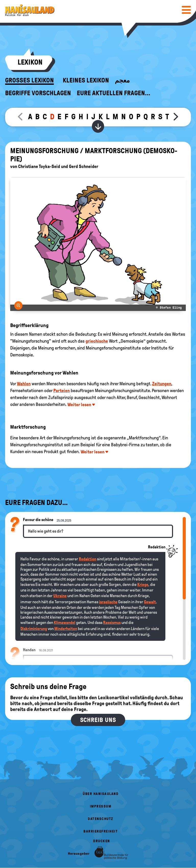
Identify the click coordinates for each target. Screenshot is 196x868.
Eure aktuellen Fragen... (114, 93)
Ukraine (60, 596)
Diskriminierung (34, 629)
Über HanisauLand (101, 794)
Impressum (101, 806)
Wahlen (24, 384)
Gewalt (150, 602)
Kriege (143, 584)
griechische (97, 341)
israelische (108, 602)
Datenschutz (101, 819)
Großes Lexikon (29, 80)
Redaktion (88, 559)
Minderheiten (66, 629)
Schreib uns (98, 720)
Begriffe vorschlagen (38, 93)
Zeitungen (162, 384)
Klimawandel (65, 623)
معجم (122, 80)
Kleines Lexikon (86, 80)
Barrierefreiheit (101, 831)
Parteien (62, 391)
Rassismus (112, 623)
